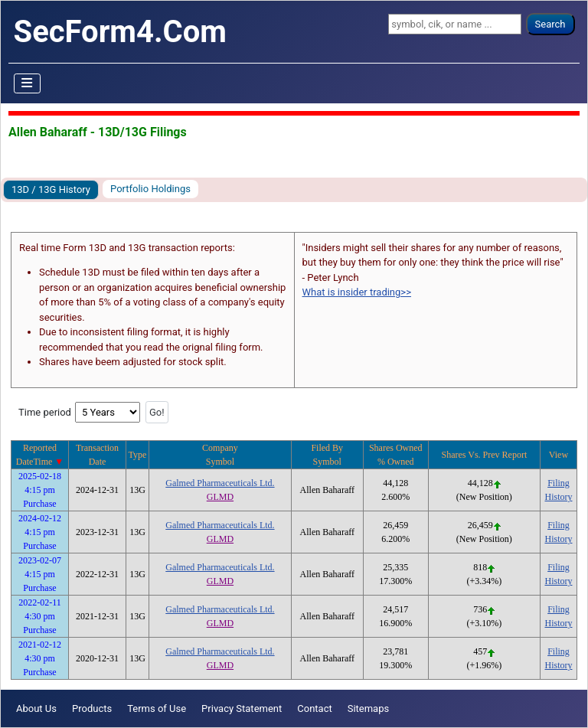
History (558, 497)
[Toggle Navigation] (28, 83)
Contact (314, 708)
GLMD (220, 497)
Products (92, 708)
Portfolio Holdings (150, 189)
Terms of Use (157, 708)
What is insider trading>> (357, 292)
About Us (36, 708)
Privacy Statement (242, 708)
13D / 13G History (51, 189)
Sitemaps (369, 708)
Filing (559, 483)
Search (550, 24)
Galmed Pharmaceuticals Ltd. (220, 483)
